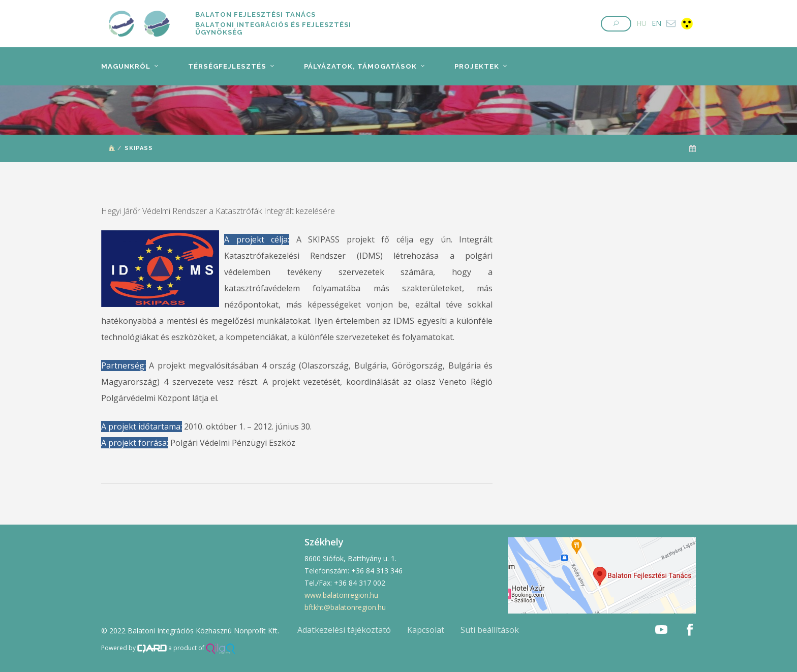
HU (641, 23)
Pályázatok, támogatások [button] (358, 67)
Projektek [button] (474, 67)
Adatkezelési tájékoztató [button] (344, 630)
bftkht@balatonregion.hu (345, 607)
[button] (616, 24)
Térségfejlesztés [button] (226, 67)
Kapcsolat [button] (426, 630)
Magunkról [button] (126, 67)
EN (656, 23)
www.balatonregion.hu (341, 595)
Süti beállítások (490, 630)
